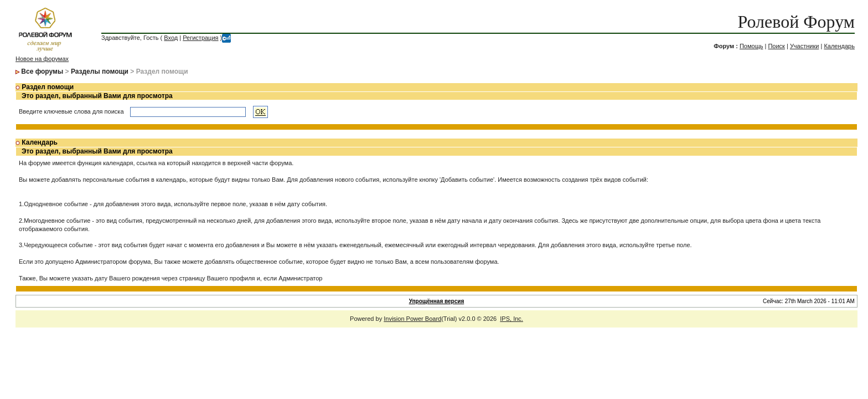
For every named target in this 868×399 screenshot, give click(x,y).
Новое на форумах (42, 59)
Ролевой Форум (796, 22)
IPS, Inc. (512, 319)
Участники (805, 46)
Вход (171, 38)
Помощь (751, 46)
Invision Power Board (412, 319)
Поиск (776, 46)
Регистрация (200, 38)
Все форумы (42, 71)
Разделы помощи (100, 71)
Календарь (839, 46)
